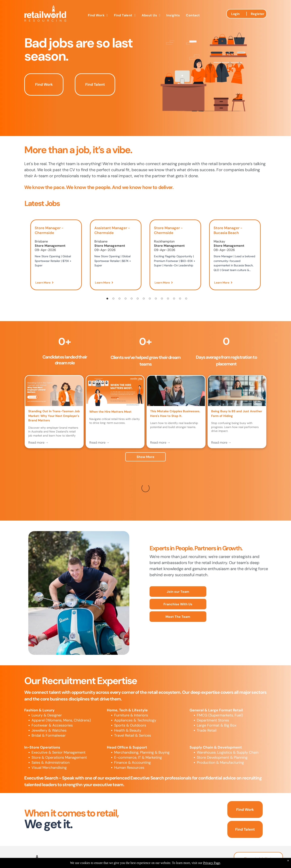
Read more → (38, 442)
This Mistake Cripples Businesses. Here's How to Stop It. (175, 414)
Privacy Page (212, 863)
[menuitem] (98, 15)
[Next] (268, 257)
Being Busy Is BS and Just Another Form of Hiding (237, 414)
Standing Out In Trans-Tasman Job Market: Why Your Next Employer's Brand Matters (54, 416)
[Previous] (23, 257)
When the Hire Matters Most (110, 412)
